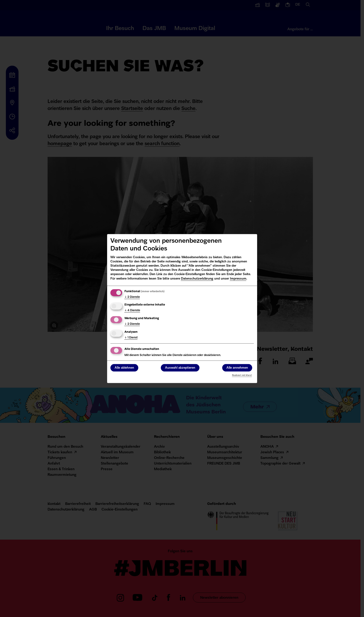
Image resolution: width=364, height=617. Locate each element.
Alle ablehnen (124, 368)
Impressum (238, 279)
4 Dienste (132, 311)
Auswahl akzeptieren (180, 368)
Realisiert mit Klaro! (242, 375)
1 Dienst (131, 338)
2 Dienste (132, 297)
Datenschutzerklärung (197, 279)
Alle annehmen (237, 368)
